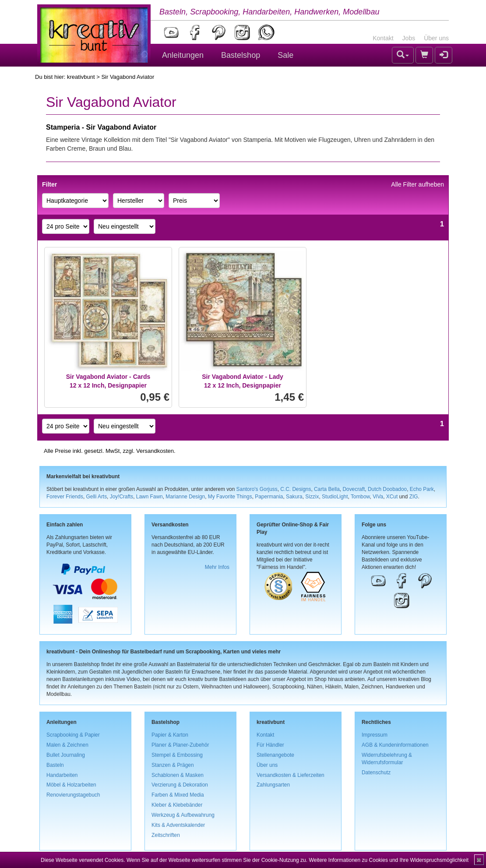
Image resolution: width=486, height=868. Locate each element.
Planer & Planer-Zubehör (180, 745)
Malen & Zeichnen (67, 745)
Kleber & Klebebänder (177, 805)
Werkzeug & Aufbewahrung (183, 815)
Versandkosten (155, 451)
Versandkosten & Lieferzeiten (291, 775)
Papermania (269, 497)
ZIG (414, 497)
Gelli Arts (97, 497)
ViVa (378, 497)
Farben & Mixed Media (178, 795)
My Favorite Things (230, 497)
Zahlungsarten (273, 785)
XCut (392, 497)
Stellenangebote (275, 755)
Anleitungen (183, 55)
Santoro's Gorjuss (257, 489)
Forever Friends (65, 497)
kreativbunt (81, 77)
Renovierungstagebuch (73, 795)
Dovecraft (354, 489)
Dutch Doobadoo (387, 489)
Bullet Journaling (66, 755)
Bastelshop (241, 55)
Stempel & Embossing (177, 755)
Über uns (436, 38)
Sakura (294, 497)
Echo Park (422, 489)
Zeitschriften (166, 835)
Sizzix (312, 497)
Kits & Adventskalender (178, 825)
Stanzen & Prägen (173, 765)
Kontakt (383, 38)
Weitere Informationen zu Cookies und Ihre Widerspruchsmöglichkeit (389, 860)
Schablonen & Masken (178, 775)
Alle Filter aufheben (417, 184)
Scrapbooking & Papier (73, 735)
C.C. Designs (296, 489)
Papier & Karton (170, 735)
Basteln (55, 765)
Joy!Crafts (122, 497)
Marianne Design (185, 497)
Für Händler (270, 745)
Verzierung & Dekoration (180, 785)
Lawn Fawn (150, 497)
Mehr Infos (217, 567)
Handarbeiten (62, 775)
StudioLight (335, 497)
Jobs (409, 38)
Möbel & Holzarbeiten (71, 785)
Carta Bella (327, 489)
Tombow (360, 497)
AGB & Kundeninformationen (395, 745)
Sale (285, 55)
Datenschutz (376, 773)
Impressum (375, 735)
